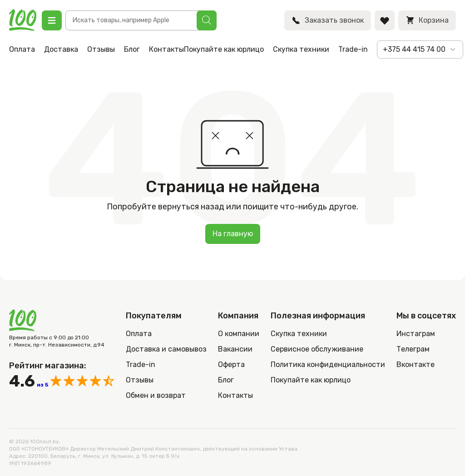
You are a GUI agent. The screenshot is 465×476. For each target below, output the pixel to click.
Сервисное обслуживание (317, 349)
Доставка (61, 49)
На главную (233, 234)
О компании (239, 334)
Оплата (22, 49)
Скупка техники (301, 49)
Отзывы (101, 49)
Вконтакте (416, 364)
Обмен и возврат (156, 395)
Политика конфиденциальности (328, 364)
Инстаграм (416, 334)
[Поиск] (207, 20)
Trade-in (353, 49)
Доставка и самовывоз (166, 349)
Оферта (231, 364)
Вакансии (235, 349)
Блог (132, 49)
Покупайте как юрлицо (224, 49)
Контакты (166, 49)
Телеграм (413, 349)
